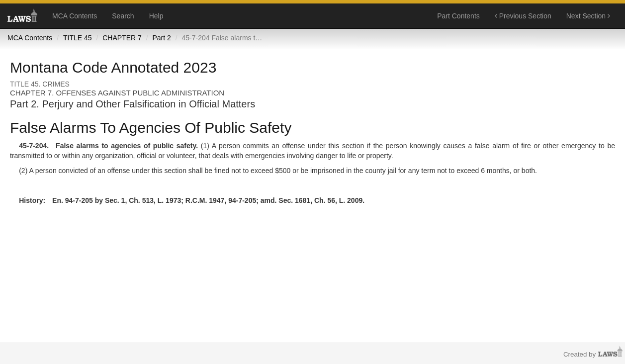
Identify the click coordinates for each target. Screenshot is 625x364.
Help (156, 16)
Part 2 (161, 38)
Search (123, 16)
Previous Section (523, 16)
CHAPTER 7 (122, 38)
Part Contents (458, 16)
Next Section (588, 16)
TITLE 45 (78, 38)
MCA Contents (75, 16)
